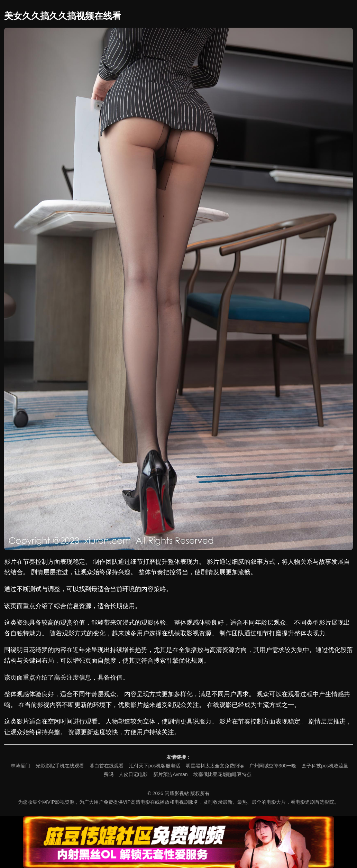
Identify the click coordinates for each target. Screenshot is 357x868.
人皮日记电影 (133, 774)
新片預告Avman (170, 774)
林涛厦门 (20, 766)
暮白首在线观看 (107, 766)
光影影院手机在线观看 (60, 766)
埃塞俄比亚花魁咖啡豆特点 (222, 774)
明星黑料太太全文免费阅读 (215, 766)
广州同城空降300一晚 (273, 766)
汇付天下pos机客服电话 (155, 766)
